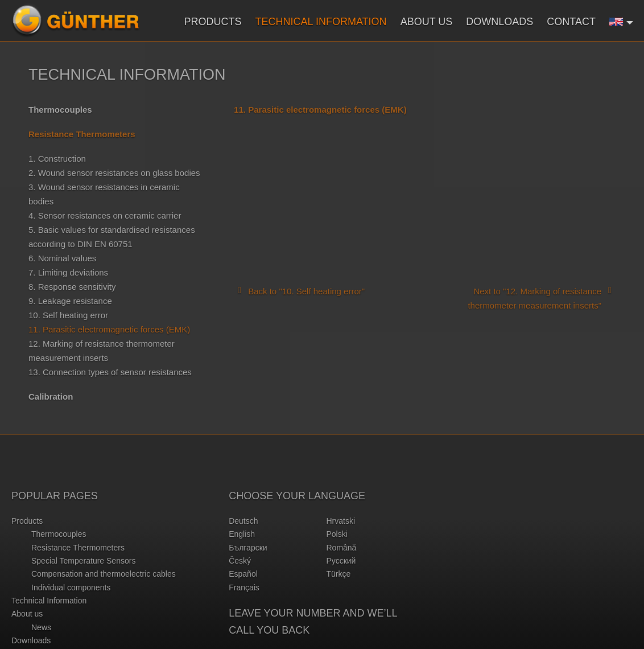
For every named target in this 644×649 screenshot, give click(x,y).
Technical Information (321, 22)
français (244, 588)
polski (337, 534)
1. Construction (57, 159)
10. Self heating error (68, 315)
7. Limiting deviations (68, 272)
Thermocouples (60, 110)
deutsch (243, 521)
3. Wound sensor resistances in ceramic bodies (104, 194)
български (248, 548)
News (41, 627)
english (242, 534)
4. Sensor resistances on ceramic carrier (105, 215)
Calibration (51, 397)
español (243, 574)
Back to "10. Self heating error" (299, 290)
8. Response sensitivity (72, 287)
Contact (571, 22)
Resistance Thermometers (78, 548)
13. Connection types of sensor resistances (110, 372)
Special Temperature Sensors (83, 561)
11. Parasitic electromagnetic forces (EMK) (109, 329)
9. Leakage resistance (70, 301)
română (341, 548)
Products (213, 22)
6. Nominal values (62, 258)
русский (341, 561)
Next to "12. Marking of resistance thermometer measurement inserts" (542, 297)
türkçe (338, 574)
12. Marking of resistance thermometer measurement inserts (102, 351)
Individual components (71, 588)
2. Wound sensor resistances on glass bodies (114, 173)
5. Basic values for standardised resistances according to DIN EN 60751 (112, 237)
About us (427, 22)
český (240, 561)
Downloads (499, 22)
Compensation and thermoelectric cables (104, 574)
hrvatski (340, 521)
